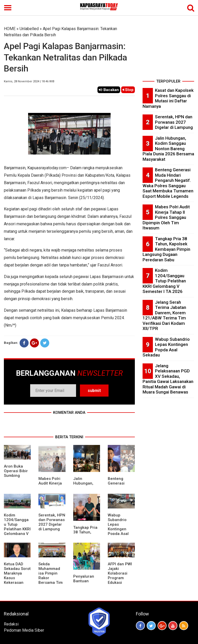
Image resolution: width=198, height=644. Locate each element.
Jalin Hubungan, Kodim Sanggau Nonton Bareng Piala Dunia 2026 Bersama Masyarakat (168, 149)
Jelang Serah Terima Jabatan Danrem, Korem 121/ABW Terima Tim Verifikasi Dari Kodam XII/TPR (164, 315)
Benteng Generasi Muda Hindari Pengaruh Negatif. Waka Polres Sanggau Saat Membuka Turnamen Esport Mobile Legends (168, 183)
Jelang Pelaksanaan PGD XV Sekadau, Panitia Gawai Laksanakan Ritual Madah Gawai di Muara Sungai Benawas (168, 379)
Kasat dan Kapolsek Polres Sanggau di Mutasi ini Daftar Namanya (168, 98)
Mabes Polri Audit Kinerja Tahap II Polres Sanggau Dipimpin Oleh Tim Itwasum (166, 217)
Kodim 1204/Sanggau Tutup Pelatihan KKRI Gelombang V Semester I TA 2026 (17, 529)
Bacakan (109, 90)
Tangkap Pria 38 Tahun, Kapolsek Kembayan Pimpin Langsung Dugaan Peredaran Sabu (166, 249)
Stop (128, 90)
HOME (10, 29)
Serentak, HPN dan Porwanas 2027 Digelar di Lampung (52, 522)
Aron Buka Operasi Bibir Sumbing (16, 471)
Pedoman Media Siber (24, 630)
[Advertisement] (168, 51)
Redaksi (11, 624)
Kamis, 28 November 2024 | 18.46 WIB (29, 81)
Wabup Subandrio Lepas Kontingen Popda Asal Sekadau (118, 527)
